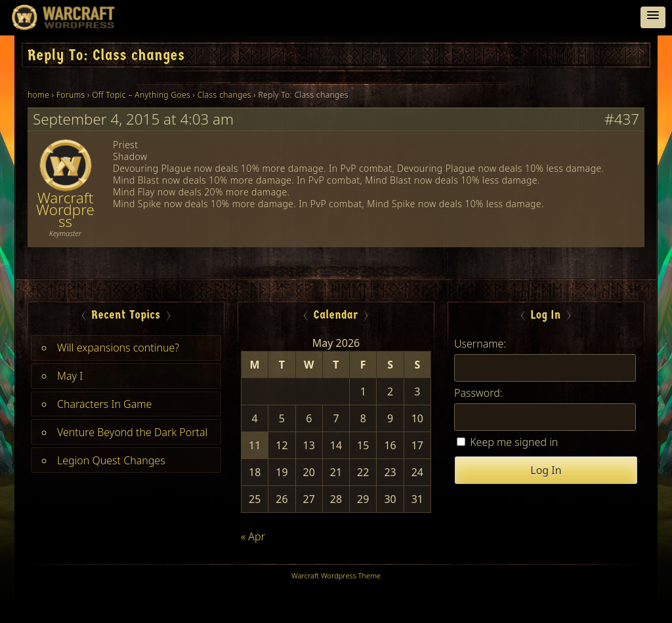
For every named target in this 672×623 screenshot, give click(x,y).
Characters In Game (104, 404)
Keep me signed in (514, 442)
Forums (71, 95)
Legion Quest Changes (111, 460)
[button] (653, 17)
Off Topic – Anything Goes (141, 95)
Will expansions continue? (118, 348)
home (38, 95)
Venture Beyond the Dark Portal (132, 432)
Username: (480, 344)
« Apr (253, 536)
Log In (546, 470)
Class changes (224, 95)
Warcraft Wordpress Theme (336, 575)
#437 (622, 119)
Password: (478, 393)
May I (70, 376)
